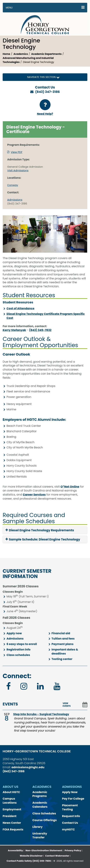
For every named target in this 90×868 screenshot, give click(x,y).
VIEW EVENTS (67, 705)
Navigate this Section (45, 77)
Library (38, 827)
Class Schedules (44, 813)
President (10, 816)
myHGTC (68, 829)
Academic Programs (40, 794)
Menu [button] (9, 8)
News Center (12, 823)
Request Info (71, 816)
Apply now (14, 633)
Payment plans (63, 644)
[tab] (45, 530)
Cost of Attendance (20, 308)
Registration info (18, 650)
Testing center (62, 659)
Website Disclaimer (31, 856)
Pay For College (73, 799)
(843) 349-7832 (40, 330)
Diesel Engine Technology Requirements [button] (40, 530)
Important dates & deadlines (65, 652)
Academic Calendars (40, 805)
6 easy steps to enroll (22, 644)
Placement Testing (70, 807)
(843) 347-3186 (48, 92)
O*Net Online (70, 487)
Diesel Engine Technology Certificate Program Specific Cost (46, 316)
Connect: (17, 676)
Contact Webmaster (57, 856)
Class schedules (18, 655)
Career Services (34, 495)
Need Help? (45, 108)
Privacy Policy (73, 850)
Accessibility (15, 850)
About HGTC (11, 792)
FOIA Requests (13, 829)
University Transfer (40, 836)
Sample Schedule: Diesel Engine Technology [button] (43, 539)
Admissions (15, 200)
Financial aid (61, 633)
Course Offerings (45, 820)
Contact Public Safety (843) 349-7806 (29, 861)
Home (6, 54)
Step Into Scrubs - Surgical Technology (41, 714)
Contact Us (70, 823)
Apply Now (70, 792)
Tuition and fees (63, 639)
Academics (21, 54)
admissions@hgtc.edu (28, 767)
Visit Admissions (18, 170)
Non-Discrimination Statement (44, 850)
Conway (13, 185)
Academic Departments (46, 54)
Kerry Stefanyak (14, 330)
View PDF (17, 152)
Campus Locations (10, 801)
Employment (12, 809)
